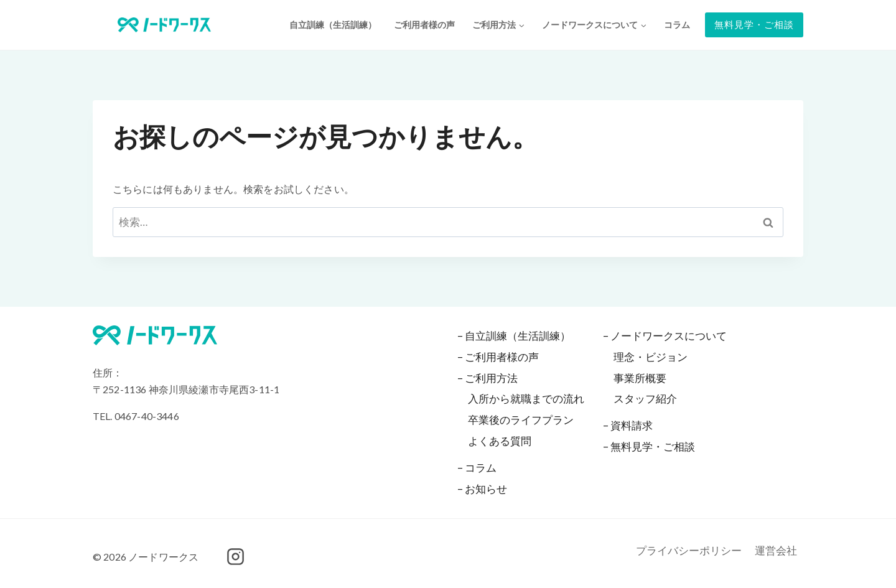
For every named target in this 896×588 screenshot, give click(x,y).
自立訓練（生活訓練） (333, 25)
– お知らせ (482, 489)
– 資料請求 (628, 425)
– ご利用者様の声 (498, 357)
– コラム (477, 468)
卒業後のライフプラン (521, 420)
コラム (677, 25)
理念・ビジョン (651, 357)
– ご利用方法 (488, 378)
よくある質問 (500, 441)
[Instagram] (235, 557)
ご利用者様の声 (424, 25)
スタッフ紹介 (645, 399)
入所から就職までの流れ (526, 399)
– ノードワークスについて (665, 336)
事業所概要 (640, 378)
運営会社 (776, 550)
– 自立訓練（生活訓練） (514, 336)
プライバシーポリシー (689, 550)
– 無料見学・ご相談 (649, 446)
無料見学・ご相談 (754, 25)
